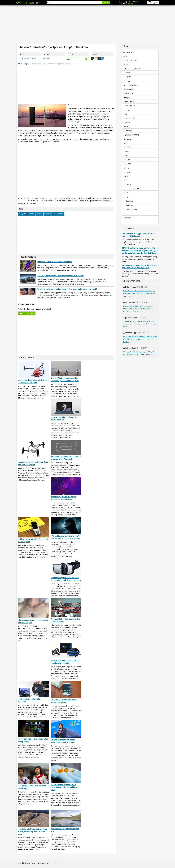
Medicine (127, 126)
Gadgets (22, 214)
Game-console (129, 102)
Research (127, 164)
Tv (124, 213)
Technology (128, 205)
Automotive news (130, 60)
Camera (127, 73)
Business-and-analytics (132, 69)
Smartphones (58, 214)
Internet (127, 110)
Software (127, 184)
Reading (127, 160)
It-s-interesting (129, 118)
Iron (125, 114)
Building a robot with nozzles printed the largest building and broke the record (33, 831)
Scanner (48, 214)
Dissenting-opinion (131, 85)
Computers (128, 77)
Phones (31, 214)
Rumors (127, 172)
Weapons (127, 218)
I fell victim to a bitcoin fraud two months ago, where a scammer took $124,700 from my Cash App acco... (140, 293)
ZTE (125, 222)
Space (126, 193)
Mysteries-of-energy (131, 135)
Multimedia (128, 131)
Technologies (129, 201)
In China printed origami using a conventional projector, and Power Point (65, 787)
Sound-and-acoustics (132, 189)
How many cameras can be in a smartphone (55, 262)
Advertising (128, 52)
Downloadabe (129, 89)
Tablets (126, 197)
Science (126, 176)
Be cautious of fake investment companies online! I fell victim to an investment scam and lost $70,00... (140, 339)
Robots (126, 168)
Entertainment (129, 93)
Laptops (127, 122)
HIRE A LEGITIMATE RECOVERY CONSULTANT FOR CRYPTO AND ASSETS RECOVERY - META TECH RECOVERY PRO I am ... (140, 309)
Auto (125, 56)
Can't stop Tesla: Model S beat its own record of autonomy (61, 276)
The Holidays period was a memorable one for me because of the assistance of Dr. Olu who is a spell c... (140, 324)
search (106, 2)
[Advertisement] (87, 24)
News (126, 143)
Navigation (128, 139)
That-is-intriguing (130, 209)
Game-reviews (129, 106)
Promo (126, 156)
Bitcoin (126, 64)
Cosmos (127, 81)
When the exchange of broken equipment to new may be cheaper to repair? (67, 289)
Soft (125, 180)
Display (39, 214)
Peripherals (128, 147)
